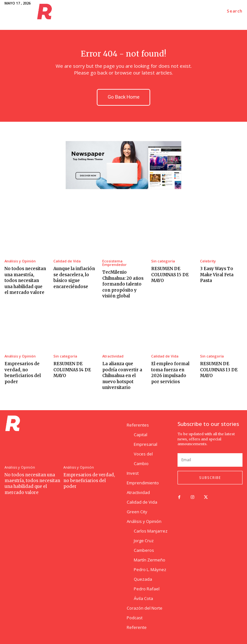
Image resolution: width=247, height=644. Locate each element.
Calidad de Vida (67, 261)
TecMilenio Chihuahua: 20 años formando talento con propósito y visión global (123, 284)
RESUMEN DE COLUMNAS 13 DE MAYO (219, 369)
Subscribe (210, 477)
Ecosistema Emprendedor (114, 263)
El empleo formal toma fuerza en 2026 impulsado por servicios (170, 372)
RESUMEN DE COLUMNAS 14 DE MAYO (72, 369)
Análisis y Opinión (20, 261)
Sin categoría (163, 261)
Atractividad (113, 356)
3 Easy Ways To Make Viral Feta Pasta (217, 274)
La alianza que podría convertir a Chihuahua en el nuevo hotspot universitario (122, 375)
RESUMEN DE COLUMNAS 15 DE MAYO (170, 274)
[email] (210, 459)
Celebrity (208, 261)
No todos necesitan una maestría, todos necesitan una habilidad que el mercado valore (26, 280)
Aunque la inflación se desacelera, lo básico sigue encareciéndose (74, 278)
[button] (235, 11)
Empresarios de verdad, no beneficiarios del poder (23, 372)
